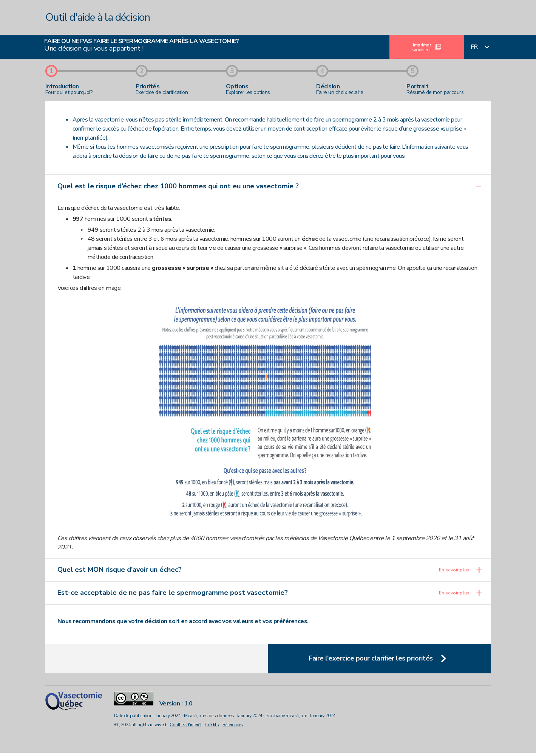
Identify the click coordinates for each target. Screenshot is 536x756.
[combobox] (478, 47)
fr (474, 47)
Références (233, 728)
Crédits (212, 728)
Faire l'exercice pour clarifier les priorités (380, 662)
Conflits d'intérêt (185, 728)
